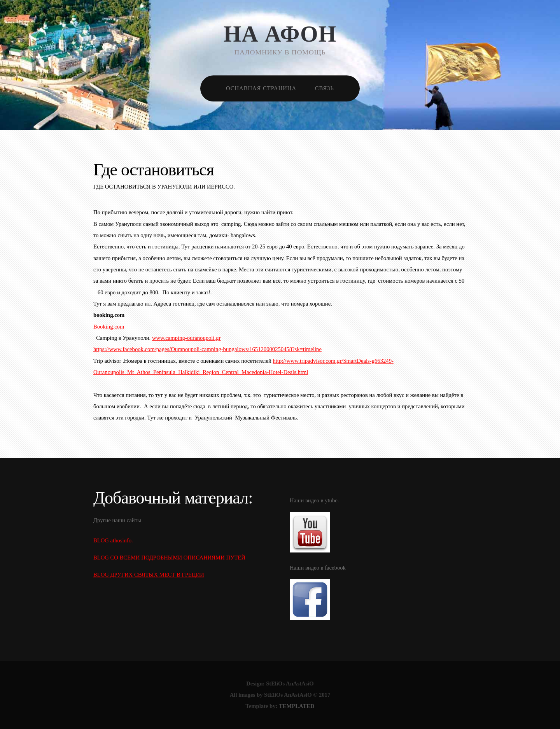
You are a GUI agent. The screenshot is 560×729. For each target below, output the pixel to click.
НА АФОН (280, 34)
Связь (325, 88)
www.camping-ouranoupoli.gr (186, 338)
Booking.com (109, 327)
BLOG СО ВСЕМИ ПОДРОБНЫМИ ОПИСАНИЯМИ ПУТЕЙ (169, 558)
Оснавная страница (261, 88)
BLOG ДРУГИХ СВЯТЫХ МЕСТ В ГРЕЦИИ (149, 575)
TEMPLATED (297, 706)
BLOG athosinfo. (113, 540)
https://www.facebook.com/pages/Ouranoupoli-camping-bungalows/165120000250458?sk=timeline (207, 349)
